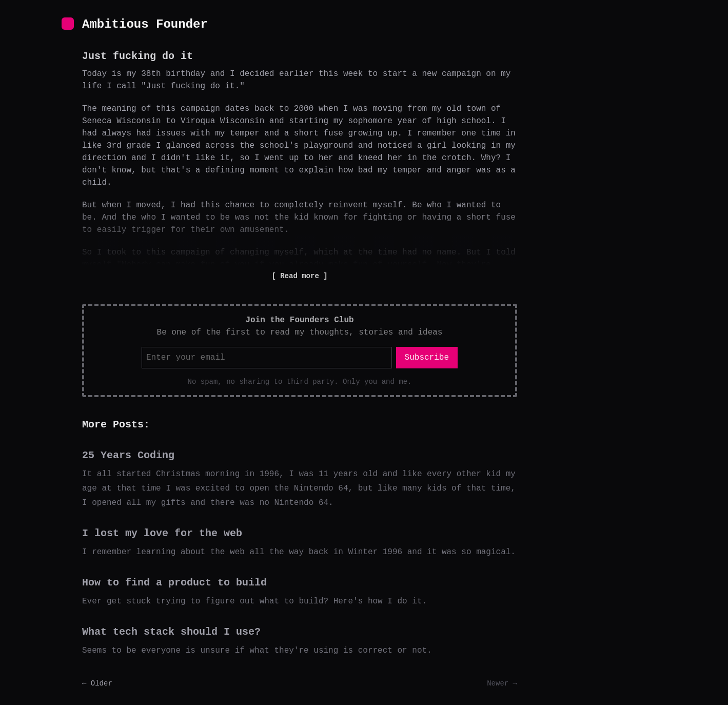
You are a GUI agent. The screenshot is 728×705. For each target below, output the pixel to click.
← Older (97, 683)
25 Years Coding (128, 455)
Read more (300, 276)
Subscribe (427, 358)
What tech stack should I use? (171, 632)
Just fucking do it (137, 56)
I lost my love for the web (162, 533)
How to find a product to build (174, 583)
